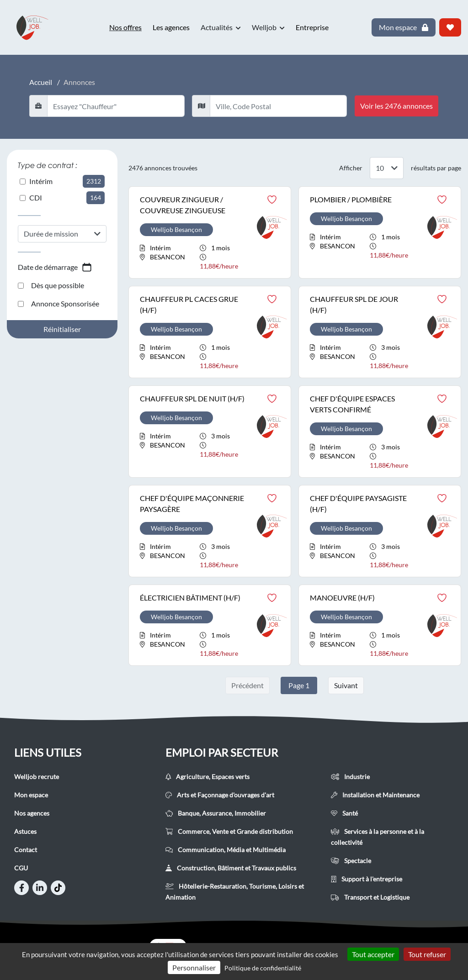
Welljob (268, 27)
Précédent (247, 685)
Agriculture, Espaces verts (207, 777)
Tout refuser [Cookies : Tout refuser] (427, 954)
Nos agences (32, 813)
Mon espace (31, 795)
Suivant (346, 685)
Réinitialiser (62, 329)
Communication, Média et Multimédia (226, 850)
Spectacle (351, 861)
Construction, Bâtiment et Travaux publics (231, 868)
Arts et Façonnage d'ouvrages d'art (220, 795)
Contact (26, 850)
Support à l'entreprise (367, 879)
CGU (21, 868)
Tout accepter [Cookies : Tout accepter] (373, 954)
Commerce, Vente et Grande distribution (229, 831)
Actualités (221, 27)
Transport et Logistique (370, 897)
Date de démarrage (55, 267)
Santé (344, 813)
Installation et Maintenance (375, 795)
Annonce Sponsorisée (58, 303)
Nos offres (125, 27)
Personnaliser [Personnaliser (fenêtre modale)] (194, 967)
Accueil (41, 82)
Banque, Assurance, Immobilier (216, 813)
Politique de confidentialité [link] (263, 968)
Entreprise (312, 27)
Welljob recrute (37, 777)
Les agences (171, 27)
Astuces (25, 831)
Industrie (350, 777)
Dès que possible (51, 285)
